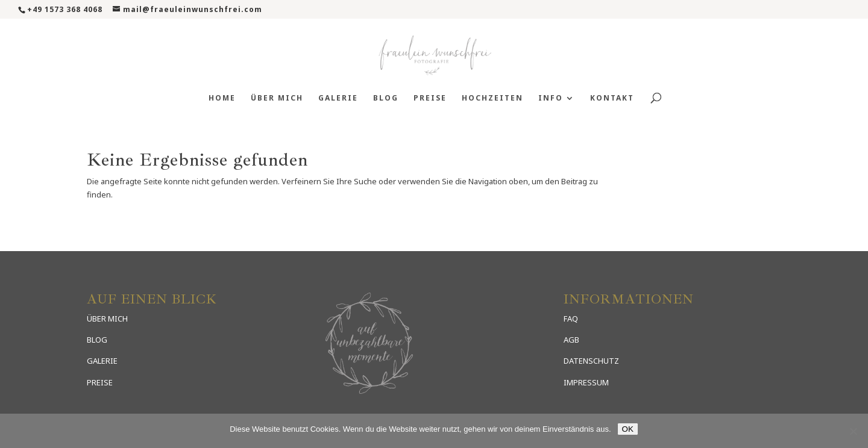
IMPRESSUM (586, 382)
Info (551, 98)
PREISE (100, 382)
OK (628, 429)
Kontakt (612, 98)
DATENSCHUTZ (591, 361)
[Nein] (853, 431)
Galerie (338, 98)
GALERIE (102, 361)
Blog (386, 98)
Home (222, 98)
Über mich (277, 98)
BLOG (97, 340)
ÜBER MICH (107, 319)
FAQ (571, 319)
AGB (571, 340)
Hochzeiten (492, 98)
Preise (430, 98)
